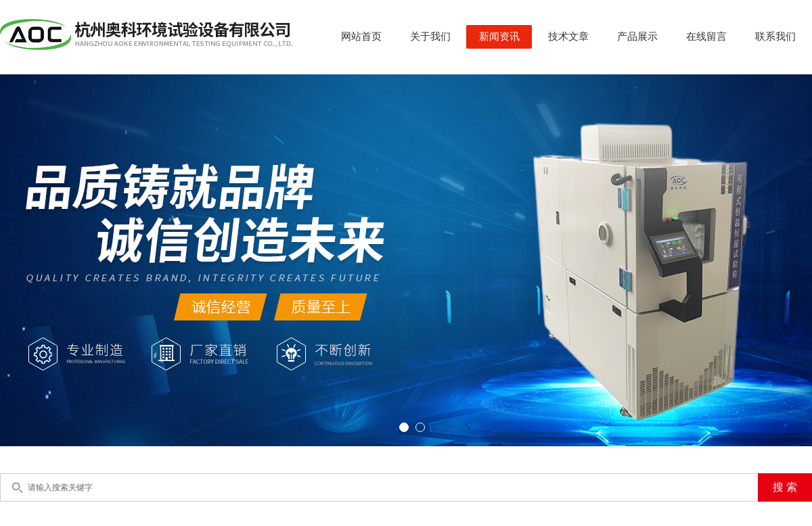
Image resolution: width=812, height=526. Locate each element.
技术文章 (568, 37)
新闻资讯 (499, 37)
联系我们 (775, 37)
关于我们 (430, 37)
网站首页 (361, 37)
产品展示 (637, 37)
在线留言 (706, 37)
